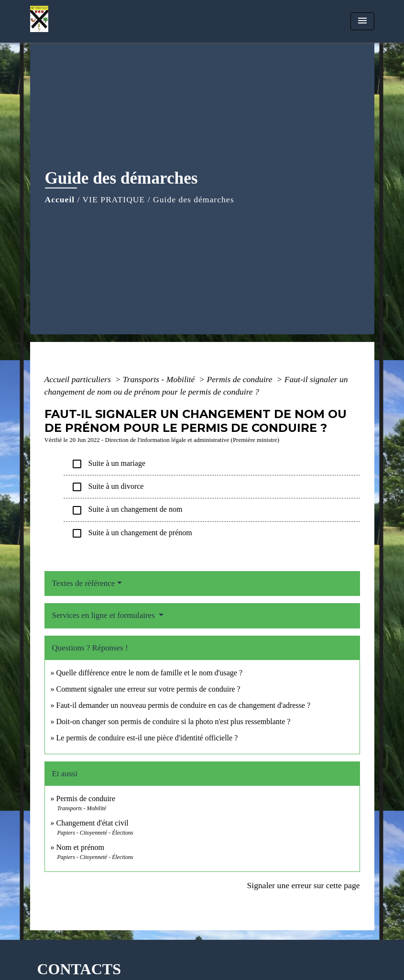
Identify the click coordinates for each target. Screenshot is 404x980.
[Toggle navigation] (362, 21)
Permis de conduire (240, 379)
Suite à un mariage (109, 464)
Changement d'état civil (93, 823)
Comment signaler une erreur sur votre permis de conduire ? (148, 689)
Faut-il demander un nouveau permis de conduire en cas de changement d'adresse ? (184, 705)
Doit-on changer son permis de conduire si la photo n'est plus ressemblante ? (174, 721)
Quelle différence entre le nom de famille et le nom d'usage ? (150, 673)
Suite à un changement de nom (127, 510)
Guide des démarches (193, 199)
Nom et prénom (80, 847)
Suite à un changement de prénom (132, 533)
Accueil (60, 199)
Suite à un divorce (108, 487)
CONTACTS (79, 969)
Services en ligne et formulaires (105, 615)
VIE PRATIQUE (114, 199)
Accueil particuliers (79, 379)
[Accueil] (90, 21)
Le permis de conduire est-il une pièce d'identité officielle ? (147, 738)
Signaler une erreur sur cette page (304, 885)
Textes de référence (84, 583)
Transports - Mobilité (160, 379)
